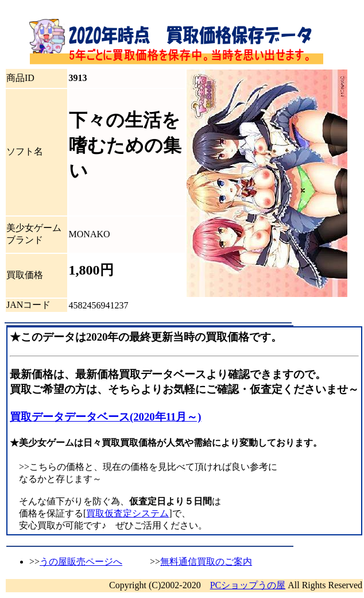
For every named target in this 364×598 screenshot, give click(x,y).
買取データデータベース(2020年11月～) (106, 417)
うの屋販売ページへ (81, 562)
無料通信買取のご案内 (206, 562)
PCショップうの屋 (248, 585)
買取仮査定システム (127, 513)
